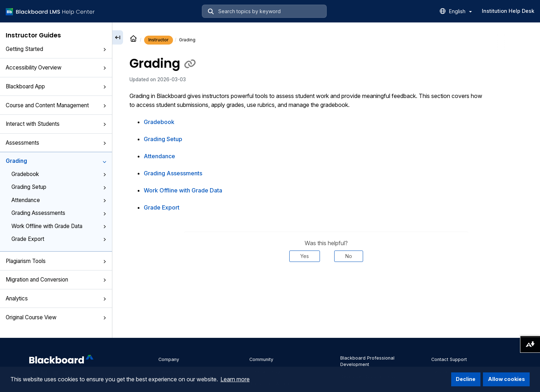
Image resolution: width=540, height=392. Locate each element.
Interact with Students (56, 124)
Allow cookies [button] (506, 379)
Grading (56, 161)
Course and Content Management (56, 105)
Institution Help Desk (508, 11)
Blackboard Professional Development (367, 361)
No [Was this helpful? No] (349, 256)
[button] (105, 50)
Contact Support (449, 359)
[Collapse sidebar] (118, 37)
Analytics (56, 298)
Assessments (56, 143)
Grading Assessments (59, 213)
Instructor (159, 40)
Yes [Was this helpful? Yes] (305, 256)
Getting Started (56, 49)
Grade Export (59, 239)
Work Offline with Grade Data (59, 226)
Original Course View (56, 317)
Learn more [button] (235, 379)
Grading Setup (59, 187)
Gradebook (59, 174)
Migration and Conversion (56, 280)
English (460, 11)
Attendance (59, 200)
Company (169, 359)
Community (261, 359)
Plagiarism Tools (56, 261)
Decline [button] (466, 379)
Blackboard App (56, 86)
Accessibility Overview (56, 68)
